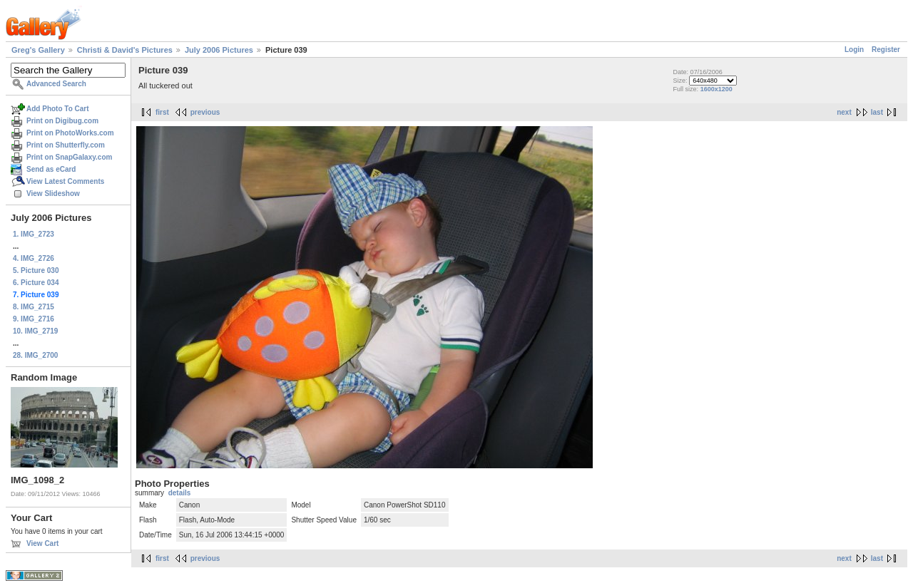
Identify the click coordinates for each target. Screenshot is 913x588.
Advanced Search (56, 84)
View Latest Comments (65, 181)
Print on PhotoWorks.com (70, 133)
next (844, 112)
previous (205, 112)
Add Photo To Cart (58, 109)
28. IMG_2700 (35, 355)
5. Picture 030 (36, 270)
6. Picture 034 (36, 283)
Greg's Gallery (38, 50)
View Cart (42, 543)
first (162, 112)
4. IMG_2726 (34, 258)
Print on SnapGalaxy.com (69, 157)
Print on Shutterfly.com (66, 145)
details (180, 493)
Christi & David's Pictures (125, 50)
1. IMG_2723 (34, 234)
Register (886, 50)
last (877, 112)
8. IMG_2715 (34, 307)
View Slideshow (53, 194)
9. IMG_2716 (34, 319)
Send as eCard (51, 169)
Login (854, 50)
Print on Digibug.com (62, 121)
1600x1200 (716, 89)
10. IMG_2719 (35, 331)
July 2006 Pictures (219, 50)
